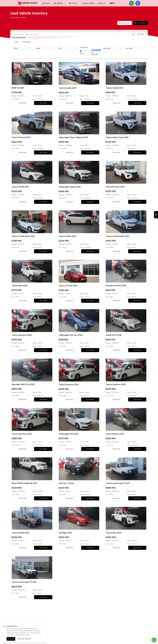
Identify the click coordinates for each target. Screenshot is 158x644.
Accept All (11, 639)
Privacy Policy (26, 635)
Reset (141, 34)
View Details (43, 103)
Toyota (16, 42)
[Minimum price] (85, 51)
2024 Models (27, 42)
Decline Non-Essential (24, 639)
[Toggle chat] (138, 3)
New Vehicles (124, 23)
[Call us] (131, 3)
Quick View (22, 103)
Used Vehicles (141, 23)
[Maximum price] (96, 50)
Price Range (84, 47)
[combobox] (23, 48)
